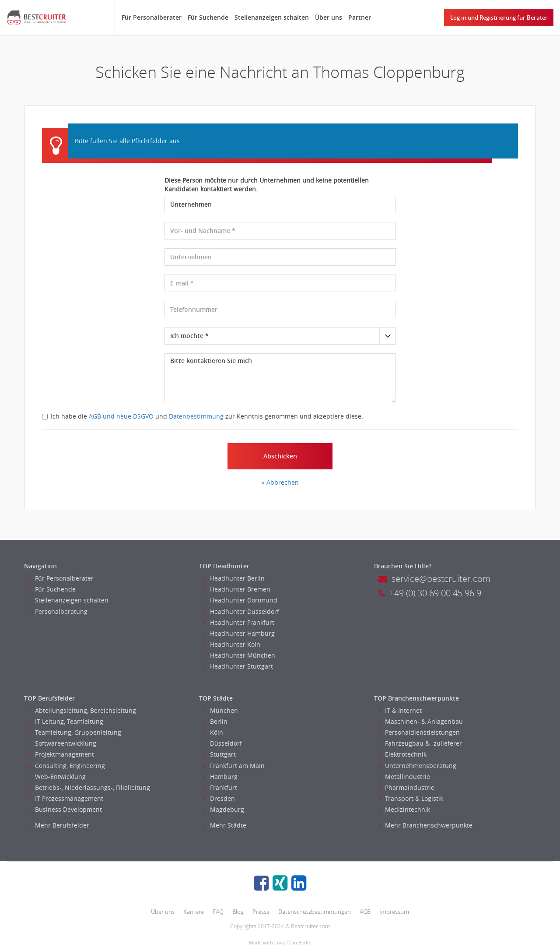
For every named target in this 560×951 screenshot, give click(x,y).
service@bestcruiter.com (434, 579)
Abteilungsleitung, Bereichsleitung (82, 710)
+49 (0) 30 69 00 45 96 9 (430, 593)
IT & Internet (400, 710)
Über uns (329, 17)
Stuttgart (220, 754)
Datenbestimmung (196, 416)
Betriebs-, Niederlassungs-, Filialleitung (89, 787)
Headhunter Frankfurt (239, 622)
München (221, 710)
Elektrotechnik (402, 754)
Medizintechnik (404, 809)
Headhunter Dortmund (240, 600)
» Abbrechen (280, 482)
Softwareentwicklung (62, 743)
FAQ (218, 912)
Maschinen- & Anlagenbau (421, 721)
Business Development (65, 809)
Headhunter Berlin (234, 578)
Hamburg (220, 777)
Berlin (215, 721)
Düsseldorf (223, 743)
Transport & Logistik (411, 798)
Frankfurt (220, 787)
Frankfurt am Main (234, 766)
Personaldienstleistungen (419, 732)
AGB (365, 912)
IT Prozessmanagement (66, 798)
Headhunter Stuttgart (238, 666)
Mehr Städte (225, 825)
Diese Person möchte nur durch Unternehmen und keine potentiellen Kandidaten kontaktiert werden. (267, 185)
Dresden (219, 798)
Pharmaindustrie (406, 787)
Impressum (394, 912)
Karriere (194, 912)
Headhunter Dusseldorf (241, 611)
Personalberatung (58, 611)
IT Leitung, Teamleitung (66, 721)
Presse (261, 912)
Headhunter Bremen (237, 589)
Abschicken (280, 456)
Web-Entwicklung (57, 777)
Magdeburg (224, 809)
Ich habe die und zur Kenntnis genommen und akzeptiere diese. (203, 416)
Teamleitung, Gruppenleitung (75, 732)
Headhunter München (239, 655)
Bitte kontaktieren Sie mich (280, 378)
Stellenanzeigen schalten (272, 17)
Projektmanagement (61, 754)
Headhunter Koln (232, 644)
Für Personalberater (152, 17)
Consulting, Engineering (67, 766)
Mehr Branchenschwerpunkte (425, 825)
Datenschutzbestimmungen (315, 912)
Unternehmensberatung (417, 766)
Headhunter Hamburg (239, 633)
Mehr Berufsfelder (59, 825)
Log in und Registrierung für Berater (499, 18)
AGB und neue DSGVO (121, 416)
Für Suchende (208, 17)
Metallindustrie (404, 777)
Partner (360, 17)
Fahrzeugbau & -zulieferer (420, 743)
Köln (213, 732)
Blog (238, 912)
